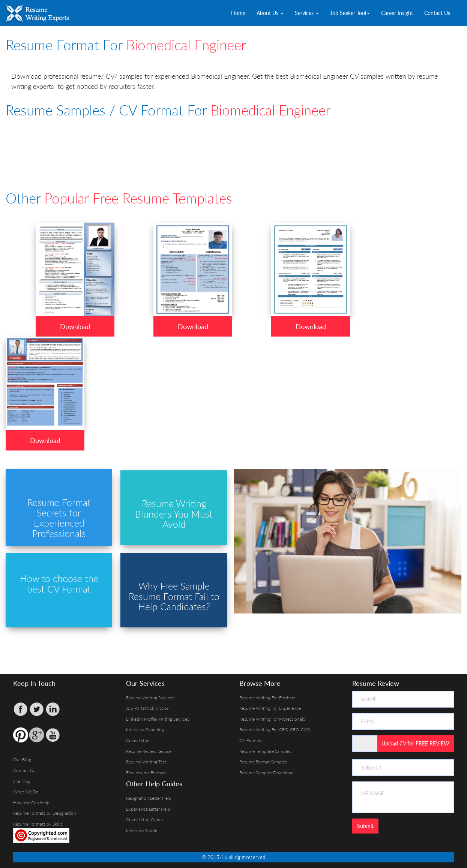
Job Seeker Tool (350, 13)
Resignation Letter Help (149, 798)
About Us (270, 13)
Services (307, 13)
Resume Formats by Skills (38, 824)
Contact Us (437, 13)
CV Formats (251, 740)
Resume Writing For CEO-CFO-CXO (275, 730)
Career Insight (397, 13)
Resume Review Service (149, 751)
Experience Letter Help (148, 809)
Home (238, 13)
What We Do (26, 792)
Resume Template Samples (265, 751)
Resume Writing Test (146, 762)
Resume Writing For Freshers (267, 698)
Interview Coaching (145, 730)
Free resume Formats (146, 773)
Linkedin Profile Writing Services (158, 719)
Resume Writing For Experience (270, 708)
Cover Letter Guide (144, 819)
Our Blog (22, 759)
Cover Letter (138, 740)
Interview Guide (142, 830)
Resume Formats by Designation (45, 813)
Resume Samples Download (267, 773)
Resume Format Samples (263, 762)
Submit (365, 826)
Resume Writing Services (150, 698)
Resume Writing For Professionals (272, 719)
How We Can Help (31, 803)
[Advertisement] (188, 144)
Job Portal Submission (148, 708)
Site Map (22, 781)
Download (75, 326)
